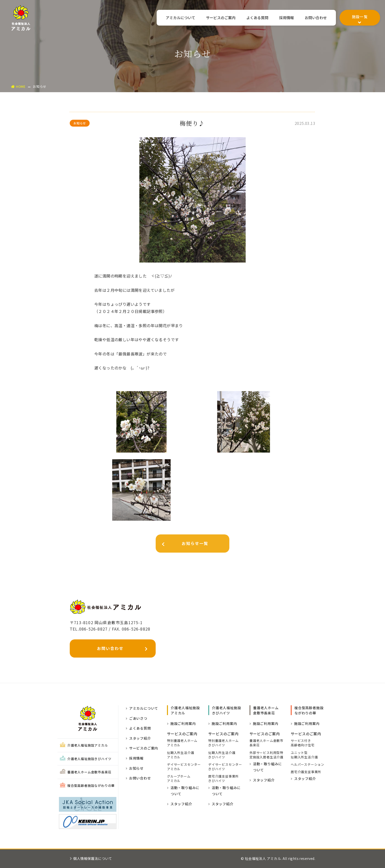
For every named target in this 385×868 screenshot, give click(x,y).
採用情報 (286, 18)
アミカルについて (178, 18)
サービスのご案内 (219, 18)
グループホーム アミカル (179, 779)
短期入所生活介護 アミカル (180, 755)
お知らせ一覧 (182, 544)
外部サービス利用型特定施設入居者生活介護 (266, 755)
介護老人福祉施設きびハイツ (86, 759)
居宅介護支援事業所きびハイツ (223, 779)
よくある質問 (256, 18)
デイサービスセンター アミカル (184, 767)
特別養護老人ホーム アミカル (182, 743)
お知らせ (135, 768)
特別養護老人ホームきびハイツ (223, 743)
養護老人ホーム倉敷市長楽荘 (86, 772)
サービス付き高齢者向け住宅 (303, 743)
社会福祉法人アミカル (21, 18)
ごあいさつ (137, 718)
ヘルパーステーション (308, 765)
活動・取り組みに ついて (183, 791)
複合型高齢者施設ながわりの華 (87, 786)
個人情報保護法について (91, 858)
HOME (18, 86)
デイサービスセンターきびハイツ (225, 767)
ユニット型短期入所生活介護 (304, 755)
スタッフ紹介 (138, 738)
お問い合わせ (316, 18)
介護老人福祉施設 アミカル (185, 710)
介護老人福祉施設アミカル (84, 745)
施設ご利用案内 (181, 723)
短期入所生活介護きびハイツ (222, 755)
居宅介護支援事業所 (306, 772)
